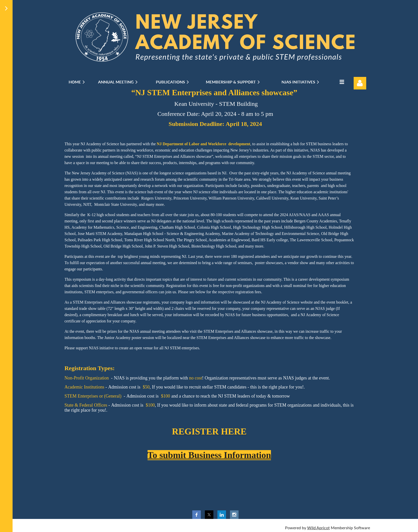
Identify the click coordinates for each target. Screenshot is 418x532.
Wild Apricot (318, 528)
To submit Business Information (209, 455)
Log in (360, 83)
